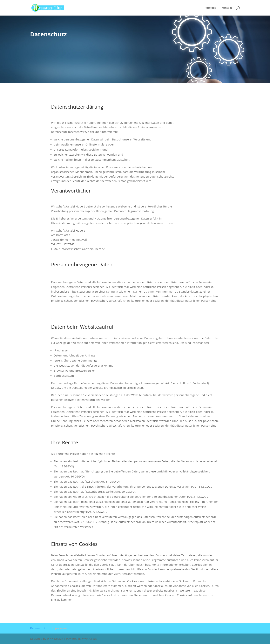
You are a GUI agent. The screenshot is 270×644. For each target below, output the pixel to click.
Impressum (59, 628)
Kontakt (227, 8)
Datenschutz (38, 628)
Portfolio (210, 8)
